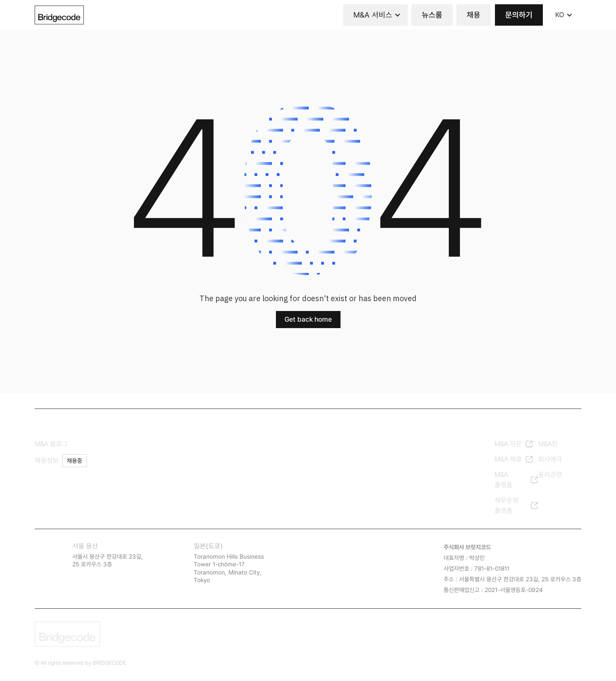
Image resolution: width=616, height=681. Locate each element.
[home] (59, 15)
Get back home (308, 319)
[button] (375, 15)
